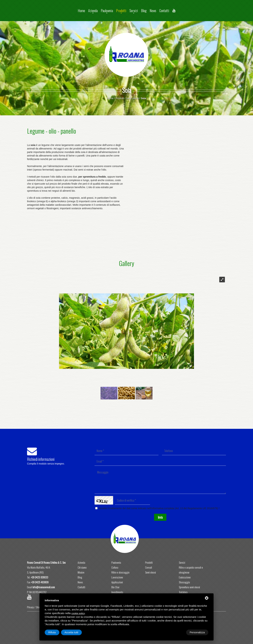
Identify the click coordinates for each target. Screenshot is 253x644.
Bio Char (115, 587)
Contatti (164, 11)
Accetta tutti (198, 632)
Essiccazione (185, 577)
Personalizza (56, 632)
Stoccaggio (184, 582)
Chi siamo (82, 567)
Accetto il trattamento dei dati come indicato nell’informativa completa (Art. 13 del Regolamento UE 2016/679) (158, 508)
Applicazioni (117, 582)
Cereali (149, 567)
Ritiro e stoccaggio (120, 572)
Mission (81, 572)
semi (86, 166)
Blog (144, 11)
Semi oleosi (132, 98)
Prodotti (121, 11)
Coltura (115, 567)
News (153, 11)
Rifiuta (179, 632)
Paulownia (107, 11)
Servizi (134, 11)
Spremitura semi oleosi (189, 587)
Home (81, 11)
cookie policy (78, 613)
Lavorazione (117, 577)
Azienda (93, 11)
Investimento (117, 592)
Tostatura (183, 592)
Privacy (30, 607)
